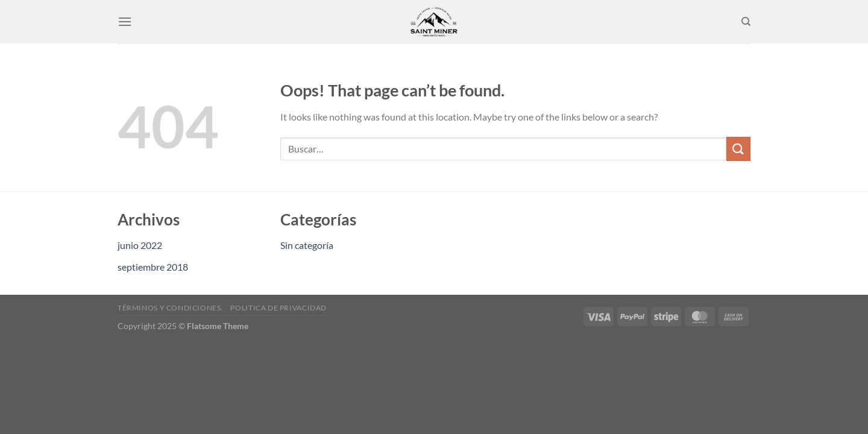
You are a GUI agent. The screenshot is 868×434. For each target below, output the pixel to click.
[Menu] (125, 21)
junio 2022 (140, 245)
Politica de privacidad (278, 308)
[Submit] (738, 149)
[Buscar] (746, 22)
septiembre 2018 (153, 267)
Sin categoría (307, 245)
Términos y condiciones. (170, 308)
